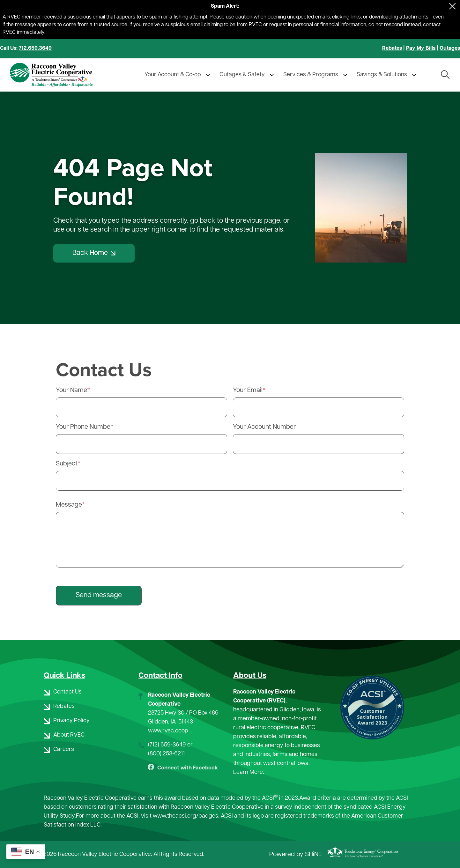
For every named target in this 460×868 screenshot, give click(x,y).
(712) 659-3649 (167, 745)
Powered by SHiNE (296, 855)
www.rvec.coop (168, 731)
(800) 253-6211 (166, 754)
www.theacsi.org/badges (185, 816)
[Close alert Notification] (453, 6)
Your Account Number (264, 427)
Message (69, 505)
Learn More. (249, 772)
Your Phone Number (84, 427)
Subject (67, 464)
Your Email (248, 390)
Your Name (71, 390)
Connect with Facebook (183, 768)
